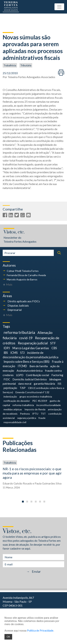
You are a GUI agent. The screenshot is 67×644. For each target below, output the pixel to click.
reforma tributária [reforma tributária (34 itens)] (19, 332)
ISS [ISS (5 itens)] (59, 384)
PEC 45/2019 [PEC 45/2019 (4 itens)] (40, 401)
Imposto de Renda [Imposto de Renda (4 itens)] (35, 409)
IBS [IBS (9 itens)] (6, 353)
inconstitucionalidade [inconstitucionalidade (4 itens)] (49, 405)
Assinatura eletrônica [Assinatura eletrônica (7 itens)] (30, 370)
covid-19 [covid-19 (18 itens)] (26, 338)
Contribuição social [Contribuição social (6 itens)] (37, 375)
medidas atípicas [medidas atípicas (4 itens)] (13, 409)
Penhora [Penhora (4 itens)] (25, 414)
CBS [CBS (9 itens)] (54, 348)
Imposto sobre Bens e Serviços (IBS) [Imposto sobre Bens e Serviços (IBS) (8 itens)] (27, 362)
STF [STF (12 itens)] (53, 343)
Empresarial (15, 310)
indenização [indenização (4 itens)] (10, 397)
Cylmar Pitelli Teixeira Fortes (23, 271)
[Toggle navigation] (59, 7)
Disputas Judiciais (18, 306)
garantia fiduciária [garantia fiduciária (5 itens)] (44, 384)
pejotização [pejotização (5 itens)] (10, 388)
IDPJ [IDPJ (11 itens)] (7, 348)
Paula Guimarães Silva (48, 483)
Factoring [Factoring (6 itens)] (57, 375)
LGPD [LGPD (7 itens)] (20, 375)
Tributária (26, 65)
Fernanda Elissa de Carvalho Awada (26, 275)
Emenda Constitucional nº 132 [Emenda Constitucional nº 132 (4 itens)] (32, 392)
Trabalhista (10, 65)
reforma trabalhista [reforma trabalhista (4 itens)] (23, 405)
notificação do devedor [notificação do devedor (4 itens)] (17, 401)
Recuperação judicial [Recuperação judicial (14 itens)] (33, 343)
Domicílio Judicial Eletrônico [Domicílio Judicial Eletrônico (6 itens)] (30, 379)
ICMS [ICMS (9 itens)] (14, 353)
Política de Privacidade (40, 631)
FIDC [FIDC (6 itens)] (7, 379)
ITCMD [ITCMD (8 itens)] (22, 366)
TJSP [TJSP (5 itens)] (23, 388)
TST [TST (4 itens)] (43, 414)
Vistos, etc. (14, 232)
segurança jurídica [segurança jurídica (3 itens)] (27, 418)
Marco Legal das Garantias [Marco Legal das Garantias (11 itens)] (31, 348)
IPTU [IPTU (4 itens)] (35, 414)
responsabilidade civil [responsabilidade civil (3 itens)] (15, 422)
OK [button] (8, 637)
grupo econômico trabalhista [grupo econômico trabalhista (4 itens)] (36, 397)
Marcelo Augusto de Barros (22, 279)
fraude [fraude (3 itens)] (42, 418)
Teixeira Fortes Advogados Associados (31, 77)
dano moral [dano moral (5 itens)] (25, 384)
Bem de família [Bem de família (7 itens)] (39, 366)
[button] (23, 502)
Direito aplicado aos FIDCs (24, 301)
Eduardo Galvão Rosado (17, 483)
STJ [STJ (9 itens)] (22, 353)
